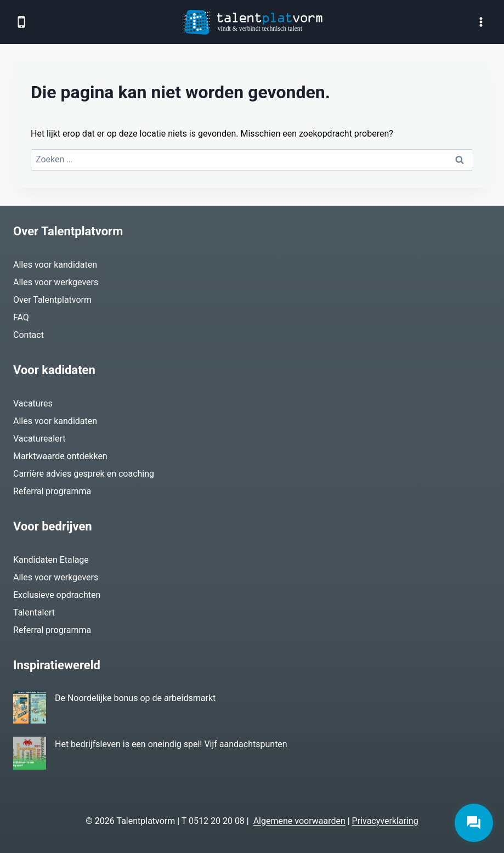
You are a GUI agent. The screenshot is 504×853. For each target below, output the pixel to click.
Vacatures (33, 403)
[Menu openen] (481, 22)
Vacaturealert (39, 439)
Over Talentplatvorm (52, 300)
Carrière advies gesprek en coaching (84, 474)
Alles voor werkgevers (56, 282)
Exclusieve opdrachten (57, 595)
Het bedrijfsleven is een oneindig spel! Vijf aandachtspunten (171, 744)
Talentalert (34, 612)
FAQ (21, 317)
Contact (29, 335)
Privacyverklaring (385, 821)
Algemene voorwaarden (299, 821)
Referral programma (52, 491)
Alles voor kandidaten (55, 265)
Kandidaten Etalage (51, 560)
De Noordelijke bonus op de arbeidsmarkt (135, 698)
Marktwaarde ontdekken (60, 456)
